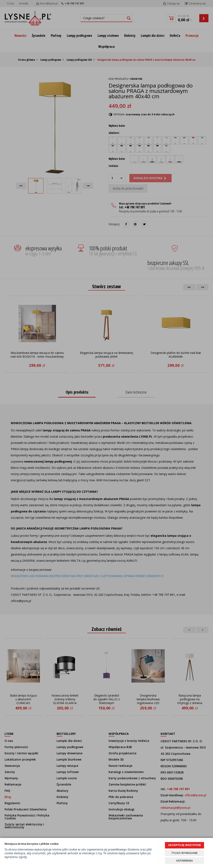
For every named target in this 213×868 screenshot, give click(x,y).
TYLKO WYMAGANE (185, 853)
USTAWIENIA (185, 861)
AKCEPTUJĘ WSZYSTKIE (185, 845)
